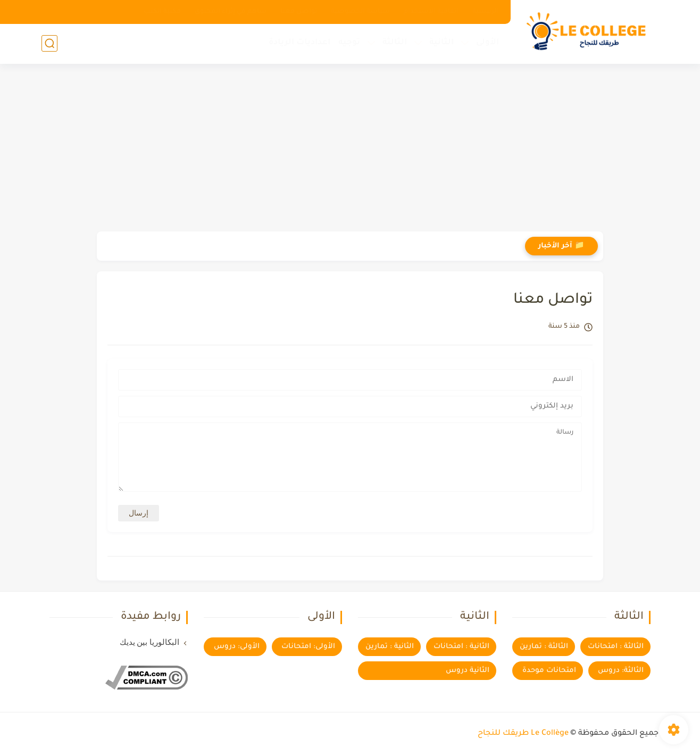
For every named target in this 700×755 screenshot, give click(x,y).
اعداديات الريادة (299, 43)
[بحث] (49, 43)
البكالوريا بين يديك (150, 642)
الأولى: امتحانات (308, 647)
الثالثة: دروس (621, 671)
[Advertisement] (350, 149)
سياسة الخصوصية (360, 12)
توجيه (349, 43)
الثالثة (395, 43)
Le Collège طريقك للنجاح (523, 734)
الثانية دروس (468, 671)
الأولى (487, 43)
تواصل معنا (299, 12)
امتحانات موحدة (549, 671)
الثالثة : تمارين (544, 647)
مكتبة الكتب (162, 12)
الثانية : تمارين (390, 647)
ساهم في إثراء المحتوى (231, 12)
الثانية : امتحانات (461, 647)
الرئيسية (485, 12)
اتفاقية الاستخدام (431, 12)
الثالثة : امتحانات (616, 647)
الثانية (441, 43)
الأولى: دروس (237, 647)
